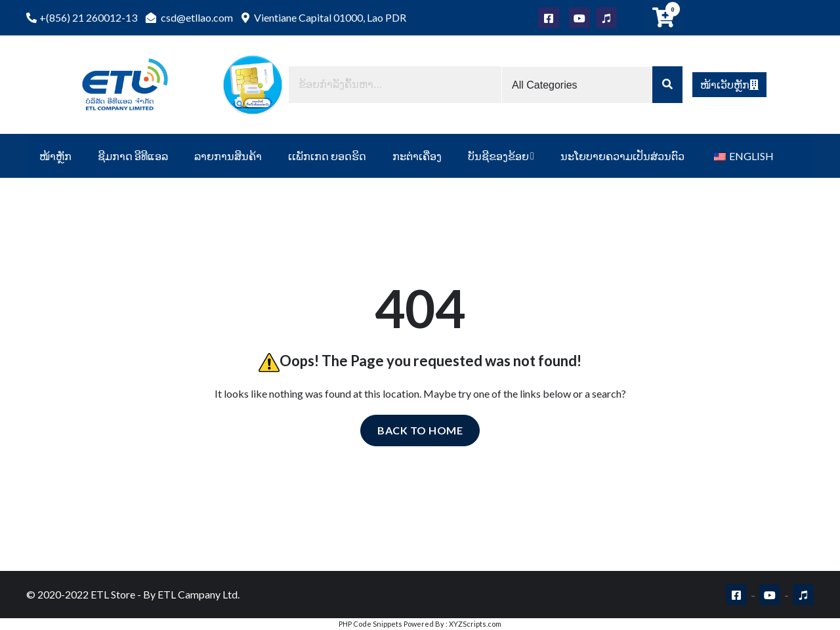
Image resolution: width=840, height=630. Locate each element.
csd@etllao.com (189, 17)
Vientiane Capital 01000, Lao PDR (324, 17)
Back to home (420, 430)
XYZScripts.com (475, 624)
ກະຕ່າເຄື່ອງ (417, 156)
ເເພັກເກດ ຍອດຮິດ (327, 156)
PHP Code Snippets (370, 624)
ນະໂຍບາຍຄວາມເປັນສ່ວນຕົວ (622, 156)
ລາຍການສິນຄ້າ (228, 156)
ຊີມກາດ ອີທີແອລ (133, 156)
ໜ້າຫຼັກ (55, 156)
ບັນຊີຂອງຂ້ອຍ (498, 156)
